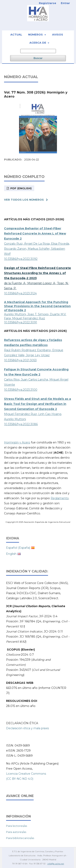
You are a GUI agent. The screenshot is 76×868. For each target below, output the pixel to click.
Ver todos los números (24, 200)
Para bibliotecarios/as (20, 838)
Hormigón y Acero (17, 442)
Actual (16, 34)
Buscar (38, 58)
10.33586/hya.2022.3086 (21, 424)
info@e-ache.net (56, 864)
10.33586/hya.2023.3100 (21, 390)
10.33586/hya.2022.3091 (21, 322)
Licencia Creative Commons (26, 774)
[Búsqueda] (38, 51)
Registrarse (48, 3)
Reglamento (60, 498)
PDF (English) (21, 188)
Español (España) (18, 548)
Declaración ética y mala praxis (27, 728)
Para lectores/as (17, 826)
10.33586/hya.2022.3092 (21, 259)
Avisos (58, 34)
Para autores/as (16, 832)
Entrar (65, 3)
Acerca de (38, 43)
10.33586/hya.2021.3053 (20, 360)
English (11, 554)
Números (36, 34)
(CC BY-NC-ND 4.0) (20, 779)
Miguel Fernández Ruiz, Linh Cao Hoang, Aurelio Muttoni (37, 409)
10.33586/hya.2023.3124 (20, 293)
